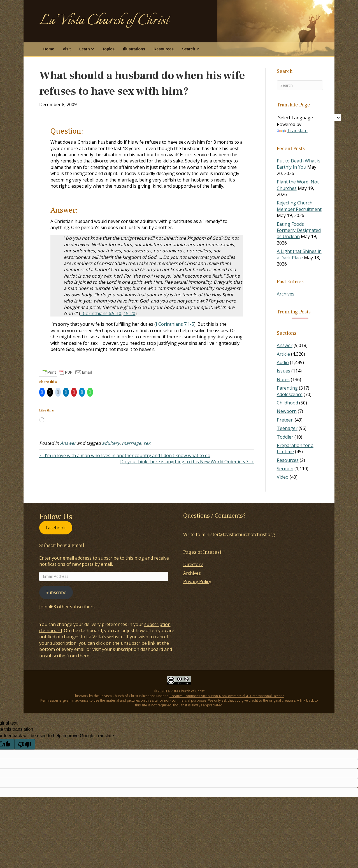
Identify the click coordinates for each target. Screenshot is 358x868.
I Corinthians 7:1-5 (175, 324)
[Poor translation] (25, 744)
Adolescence (290, 394)
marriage (132, 443)
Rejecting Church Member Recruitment (299, 206)
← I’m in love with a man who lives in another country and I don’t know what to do (125, 455)
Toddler (285, 437)
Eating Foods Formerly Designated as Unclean (299, 230)
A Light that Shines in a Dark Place (299, 254)
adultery (111, 443)
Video (283, 477)
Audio (283, 362)
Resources (164, 49)
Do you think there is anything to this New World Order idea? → (187, 462)
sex (147, 443)
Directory (193, 564)
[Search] (300, 85)
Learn (85, 49)
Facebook (56, 528)
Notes (283, 380)
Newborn (287, 411)
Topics (108, 49)
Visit (67, 49)
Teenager (287, 428)
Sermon (285, 469)
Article (283, 354)
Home (49, 49)
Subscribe (56, 592)
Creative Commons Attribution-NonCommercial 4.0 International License (227, 696)
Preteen (285, 420)
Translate (292, 131)
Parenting (287, 388)
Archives (286, 294)
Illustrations (134, 49)
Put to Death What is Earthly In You (299, 164)
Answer (68, 443)
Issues (283, 371)
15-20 (129, 313)
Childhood (287, 403)
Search (189, 49)
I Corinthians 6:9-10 (101, 313)
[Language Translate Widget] (309, 118)
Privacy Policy (197, 581)
